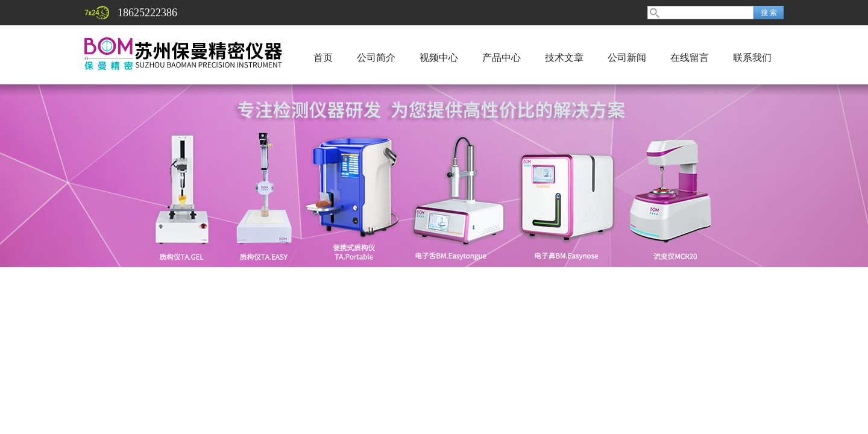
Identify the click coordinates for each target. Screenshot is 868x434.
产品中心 (502, 58)
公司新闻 (627, 58)
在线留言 (690, 58)
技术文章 (564, 58)
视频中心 (439, 58)
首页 (323, 58)
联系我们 (752, 58)
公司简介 (376, 58)
